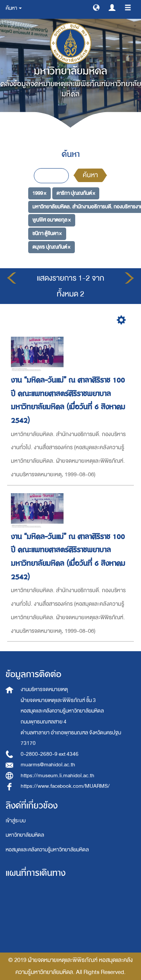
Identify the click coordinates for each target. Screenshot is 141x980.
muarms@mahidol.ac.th (48, 765)
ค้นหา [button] (14, 8)
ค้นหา (90, 175)
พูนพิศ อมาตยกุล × (52, 220)
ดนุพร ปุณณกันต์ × (51, 247)
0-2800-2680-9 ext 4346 (50, 754)
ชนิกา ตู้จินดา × (47, 233)
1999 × (39, 193)
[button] (96, 7)
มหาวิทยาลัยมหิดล (25, 835)
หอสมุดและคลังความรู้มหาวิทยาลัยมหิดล (47, 850)
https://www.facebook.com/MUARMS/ (65, 786)
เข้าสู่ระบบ (16, 821)
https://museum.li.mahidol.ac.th (58, 776)
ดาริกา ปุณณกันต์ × (76, 193)
